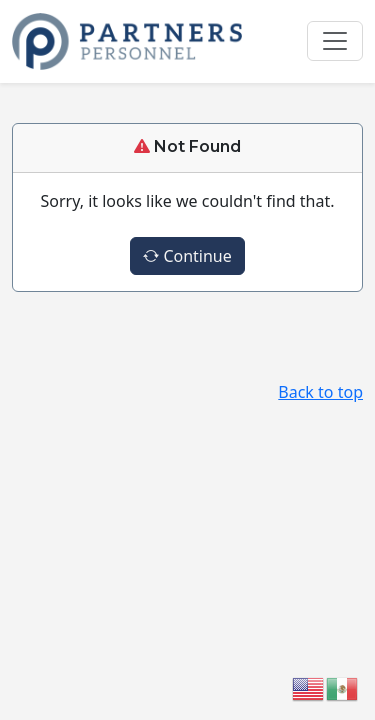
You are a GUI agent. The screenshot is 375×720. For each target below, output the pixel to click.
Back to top (320, 392)
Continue (187, 256)
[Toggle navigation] (335, 41)
